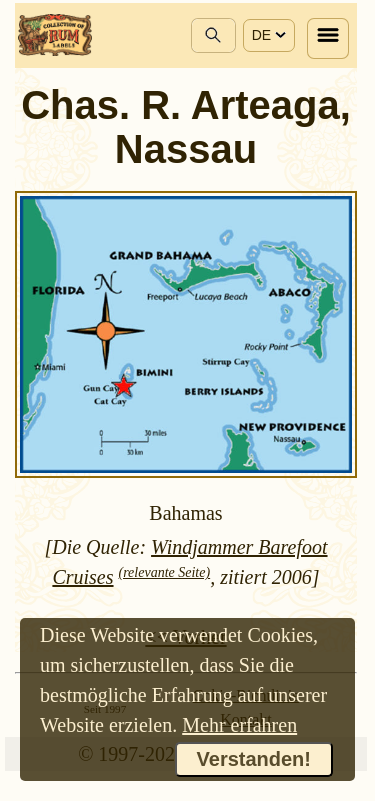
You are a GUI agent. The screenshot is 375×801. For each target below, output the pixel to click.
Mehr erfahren (239, 725)
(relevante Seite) (165, 572)
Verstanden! (254, 759)
